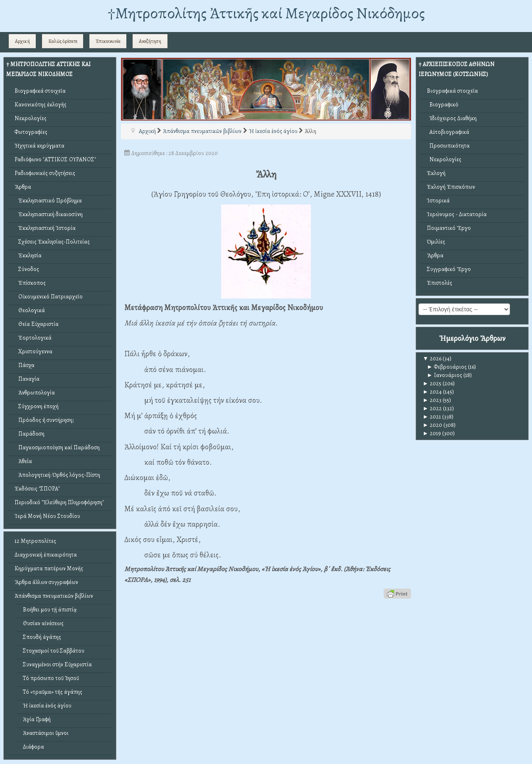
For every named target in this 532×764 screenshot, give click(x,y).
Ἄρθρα (23, 187)
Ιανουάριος (445, 375)
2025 (432, 383)
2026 (432, 359)
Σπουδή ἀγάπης (42, 637)
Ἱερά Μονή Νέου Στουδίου (47, 516)
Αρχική (22, 41)
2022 (432, 408)
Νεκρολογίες (31, 118)
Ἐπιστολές (440, 283)
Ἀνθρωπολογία (35, 393)
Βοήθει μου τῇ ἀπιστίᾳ (50, 610)
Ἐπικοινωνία (108, 41)
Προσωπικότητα (448, 146)
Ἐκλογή (436, 173)
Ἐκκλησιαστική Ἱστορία (45, 228)
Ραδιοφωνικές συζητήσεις (45, 173)
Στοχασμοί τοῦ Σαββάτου (54, 651)
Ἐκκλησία (28, 255)
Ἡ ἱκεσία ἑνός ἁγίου (47, 706)
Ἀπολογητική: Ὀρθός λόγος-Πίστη (57, 475)
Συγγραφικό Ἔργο (449, 269)
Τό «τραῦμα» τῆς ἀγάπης (53, 692)
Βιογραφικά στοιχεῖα (40, 91)
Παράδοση (30, 434)
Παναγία (27, 379)
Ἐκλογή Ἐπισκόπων (451, 187)
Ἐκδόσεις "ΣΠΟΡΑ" (37, 489)
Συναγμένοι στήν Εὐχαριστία (57, 664)
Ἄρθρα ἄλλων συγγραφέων (46, 582)
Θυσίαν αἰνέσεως (43, 623)
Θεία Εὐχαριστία (37, 324)
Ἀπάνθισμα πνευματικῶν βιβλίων (54, 596)
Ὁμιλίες (436, 242)
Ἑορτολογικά (33, 338)
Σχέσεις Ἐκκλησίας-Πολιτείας (52, 242)
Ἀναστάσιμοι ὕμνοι (46, 733)
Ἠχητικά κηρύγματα (39, 146)
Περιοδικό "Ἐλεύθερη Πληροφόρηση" (59, 502)
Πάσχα (25, 365)
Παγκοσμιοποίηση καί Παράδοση (57, 447)
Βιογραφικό (443, 105)
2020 (432, 425)
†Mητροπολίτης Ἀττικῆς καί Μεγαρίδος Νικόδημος (266, 13)
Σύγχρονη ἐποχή (37, 406)
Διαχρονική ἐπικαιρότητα (46, 555)
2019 (432, 433)
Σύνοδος (27, 269)
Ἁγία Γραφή (37, 719)
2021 (432, 417)
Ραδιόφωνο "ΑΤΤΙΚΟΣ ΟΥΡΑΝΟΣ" (55, 159)
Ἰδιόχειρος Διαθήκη (452, 118)
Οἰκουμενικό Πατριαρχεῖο (49, 297)
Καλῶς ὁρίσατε (63, 41)
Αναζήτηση (150, 41)
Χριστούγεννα (33, 351)
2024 (432, 392)
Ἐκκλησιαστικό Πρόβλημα (48, 201)
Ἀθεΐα (23, 461)
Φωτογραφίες (31, 132)
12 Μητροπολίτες (35, 541)
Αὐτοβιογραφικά (448, 132)
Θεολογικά (30, 310)
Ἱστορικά (438, 201)
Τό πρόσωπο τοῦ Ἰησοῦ (51, 678)
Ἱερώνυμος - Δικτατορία (457, 214)
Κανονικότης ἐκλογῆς (41, 105)
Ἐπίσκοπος (30, 283)
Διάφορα (33, 747)
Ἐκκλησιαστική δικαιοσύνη (49, 214)
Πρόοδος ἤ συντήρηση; (44, 420)
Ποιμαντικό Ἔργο (449, 228)
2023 (432, 400)
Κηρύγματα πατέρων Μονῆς (49, 568)
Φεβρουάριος (447, 367)
